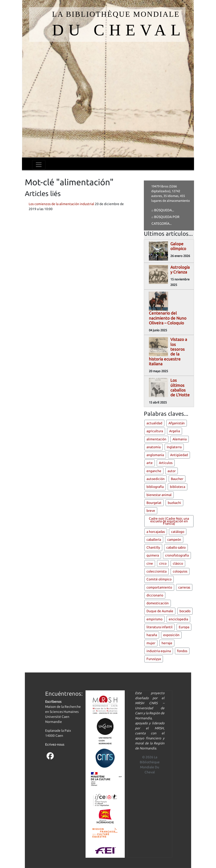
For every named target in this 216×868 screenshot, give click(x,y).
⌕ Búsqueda (162, 210)
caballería (154, 540)
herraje (167, 643)
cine (150, 563)
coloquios (180, 571)
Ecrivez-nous (55, 744)
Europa (184, 627)
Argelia (175, 431)
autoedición (156, 479)
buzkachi (174, 503)
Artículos (166, 463)
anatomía (154, 447)
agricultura (155, 431)
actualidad (154, 423)
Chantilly (153, 547)
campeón (174, 540)
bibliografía (155, 487)
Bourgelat (154, 503)
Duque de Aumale (160, 611)
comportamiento (159, 587)
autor (172, 471)
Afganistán (177, 423)
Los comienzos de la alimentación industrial (61, 204)
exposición (171, 635)
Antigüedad (179, 455)
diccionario (155, 595)
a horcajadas (156, 532)
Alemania (180, 439)
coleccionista (157, 571)
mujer (151, 643)
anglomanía (155, 455)
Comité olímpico (159, 579)
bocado (185, 611)
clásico (178, 563)
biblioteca (178, 487)
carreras (184, 587)
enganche (154, 471)
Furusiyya (154, 659)
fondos (182, 651)
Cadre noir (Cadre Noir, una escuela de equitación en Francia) (169, 521)
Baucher (177, 479)
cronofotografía (177, 555)
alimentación (156, 439)
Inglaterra (174, 447)
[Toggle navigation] (39, 165)
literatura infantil (159, 627)
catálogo (178, 532)
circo (163, 563)
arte (150, 463)
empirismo (154, 619)
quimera (153, 555)
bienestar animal (159, 495)
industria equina (159, 651)
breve (151, 511)
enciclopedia (178, 619)
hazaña (152, 635)
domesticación (158, 603)
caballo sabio (176, 547)
